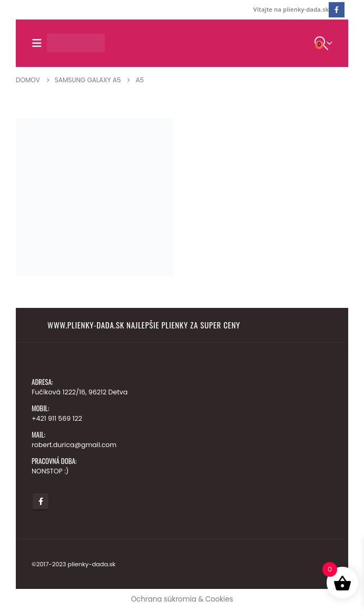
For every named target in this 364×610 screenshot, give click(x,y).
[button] (39, 43)
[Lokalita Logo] (76, 43)
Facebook (41, 501)
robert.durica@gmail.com (74, 445)
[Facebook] (336, 10)
